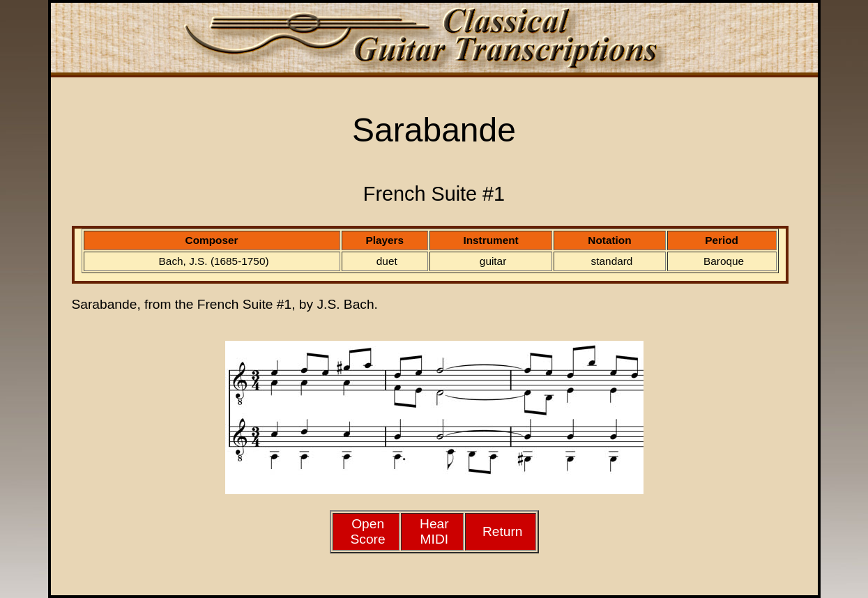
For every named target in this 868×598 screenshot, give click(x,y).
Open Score (368, 531)
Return (503, 531)
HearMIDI (434, 531)
